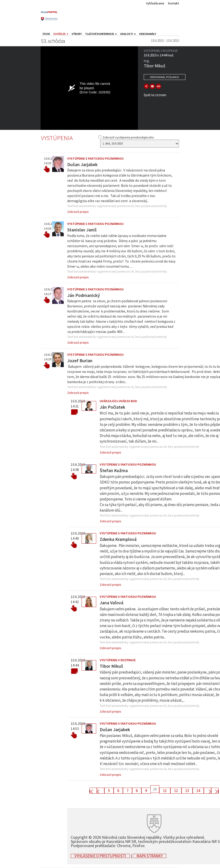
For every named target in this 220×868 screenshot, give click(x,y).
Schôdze (61, 34)
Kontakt (174, 3)
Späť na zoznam (155, 95)
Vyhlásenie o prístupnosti (100, 856)
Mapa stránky (150, 856)
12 (176, 791)
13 (187, 791)
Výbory (77, 34)
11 (165, 791)
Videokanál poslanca (164, 77)
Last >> (215, 791)
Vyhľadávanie (155, 3)
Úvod (46, 34)
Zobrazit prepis (78, 212)
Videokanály (148, 34)
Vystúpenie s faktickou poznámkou (95, 158)
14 (198, 791)
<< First (93, 791)
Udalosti (128, 34)
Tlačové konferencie (101, 34)
